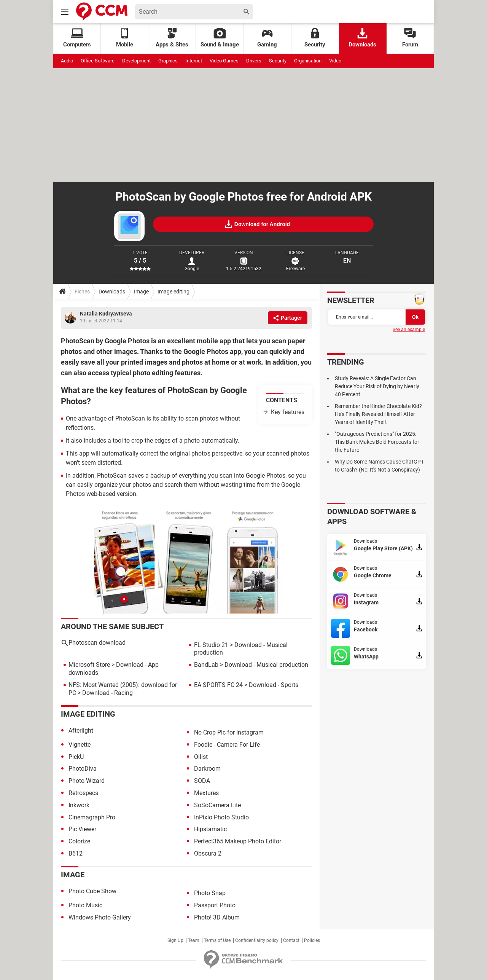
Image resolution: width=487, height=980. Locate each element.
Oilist (201, 757)
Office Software (98, 61)
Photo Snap (210, 893)
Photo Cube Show (92, 891)
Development (136, 61)
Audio (67, 61)
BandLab (206, 665)
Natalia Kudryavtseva (106, 314)
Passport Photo (215, 905)
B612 (76, 853)
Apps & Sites (172, 38)
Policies (312, 940)
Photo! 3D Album (217, 917)
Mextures (206, 793)
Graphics (168, 61)
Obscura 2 (208, 853)
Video (335, 61)
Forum (410, 38)
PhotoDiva (83, 769)
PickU (76, 757)
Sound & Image (220, 38)
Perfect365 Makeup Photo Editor (238, 841)
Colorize (79, 841)
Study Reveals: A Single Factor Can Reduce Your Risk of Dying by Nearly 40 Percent (377, 386)
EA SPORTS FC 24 (218, 685)
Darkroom (207, 769)
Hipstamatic (210, 829)
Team (194, 940)
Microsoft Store (89, 665)
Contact (291, 940)
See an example (409, 330)
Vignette (80, 745)
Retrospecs (83, 793)
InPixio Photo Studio (221, 817)
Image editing (173, 292)
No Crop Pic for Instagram (229, 732)
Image (141, 292)
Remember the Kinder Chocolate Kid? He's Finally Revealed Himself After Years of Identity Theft (378, 414)
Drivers (254, 61)
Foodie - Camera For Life (227, 745)
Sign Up (175, 940)
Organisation (308, 61)
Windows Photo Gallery (100, 917)
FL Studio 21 (211, 645)
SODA (202, 781)
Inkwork (79, 805)
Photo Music (85, 905)
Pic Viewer (82, 829)
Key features (288, 412)
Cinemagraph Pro (92, 817)
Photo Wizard (87, 781)
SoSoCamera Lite (217, 805)
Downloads (362, 38)
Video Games (224, 61)
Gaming (267, 38)
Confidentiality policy (257, 940)
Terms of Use (217, 940)
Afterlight (81, 731)
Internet (194, 61)
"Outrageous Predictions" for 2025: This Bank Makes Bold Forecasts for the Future (377, 442)
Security (315, 38)
